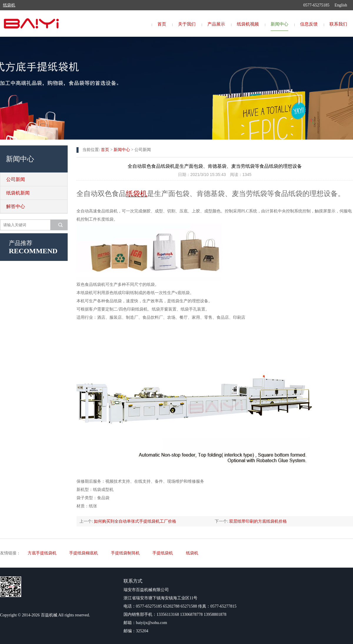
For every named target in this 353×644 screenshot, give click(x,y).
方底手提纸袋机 (42, 553)
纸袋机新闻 (18, 193)
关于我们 (187, 24)
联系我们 (338, 24)
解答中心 (16, 206)
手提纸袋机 (163, 553)
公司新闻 (16, 179)
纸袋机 (136, 194)
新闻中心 (279, 24)
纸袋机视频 (248, 24)
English (341, 5)
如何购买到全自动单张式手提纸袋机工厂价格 (135, 521)
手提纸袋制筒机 (125, 553)
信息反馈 (309, 24)
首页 (162, 24)
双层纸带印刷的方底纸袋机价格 (258, 521)
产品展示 (216, 24)
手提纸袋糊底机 (84, 553)
